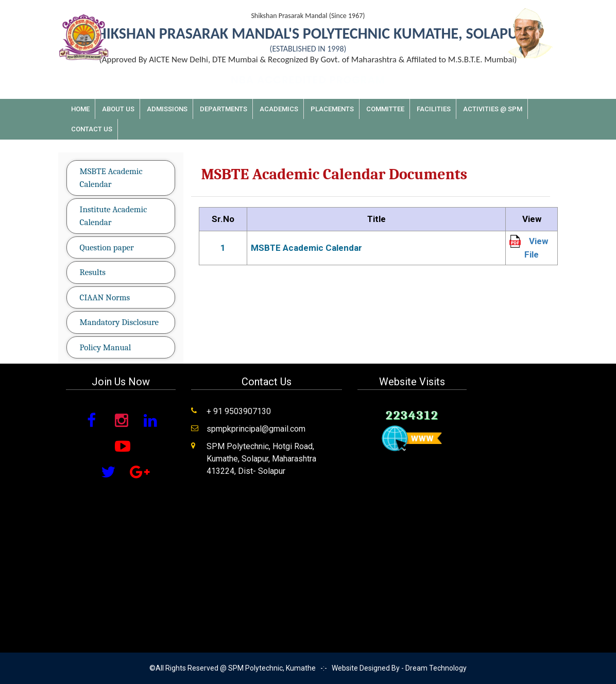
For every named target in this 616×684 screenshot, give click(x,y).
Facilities (434, 109)
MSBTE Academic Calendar (111, 178)
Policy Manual (106, 347)
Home (80, 109)
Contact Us (92, 129)
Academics (279, 109)
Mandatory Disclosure (119, 322)
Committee (385, 109)
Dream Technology (436, 668)
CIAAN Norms (105, 297)
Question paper (107, 247)
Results (93, 272)
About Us (118, 109)
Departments (224, 109)
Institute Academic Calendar (114, 216)
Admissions (167, 109)
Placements (332, 109)
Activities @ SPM (493, 109)
